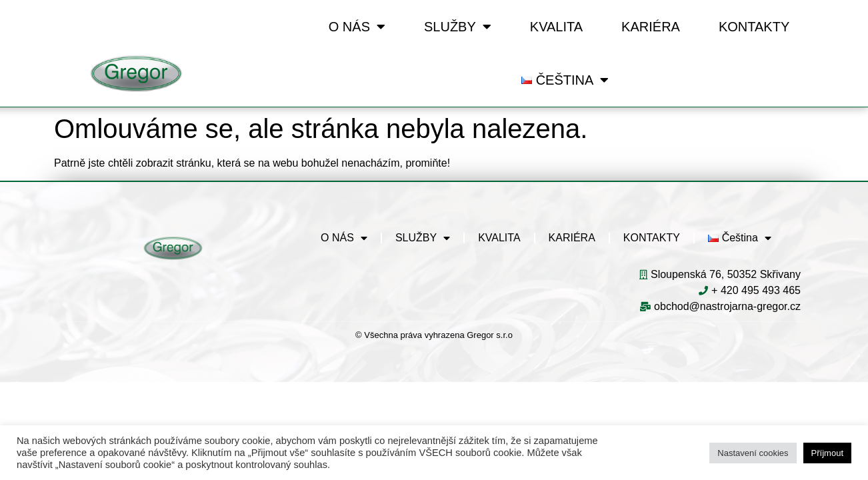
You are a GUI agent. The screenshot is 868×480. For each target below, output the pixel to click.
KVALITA (556, 27)
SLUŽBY (458, 27)
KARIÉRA (651, 27)
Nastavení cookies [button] (753, 453)
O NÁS (357, 27)
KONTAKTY (754, 27)
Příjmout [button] (827, 453)
